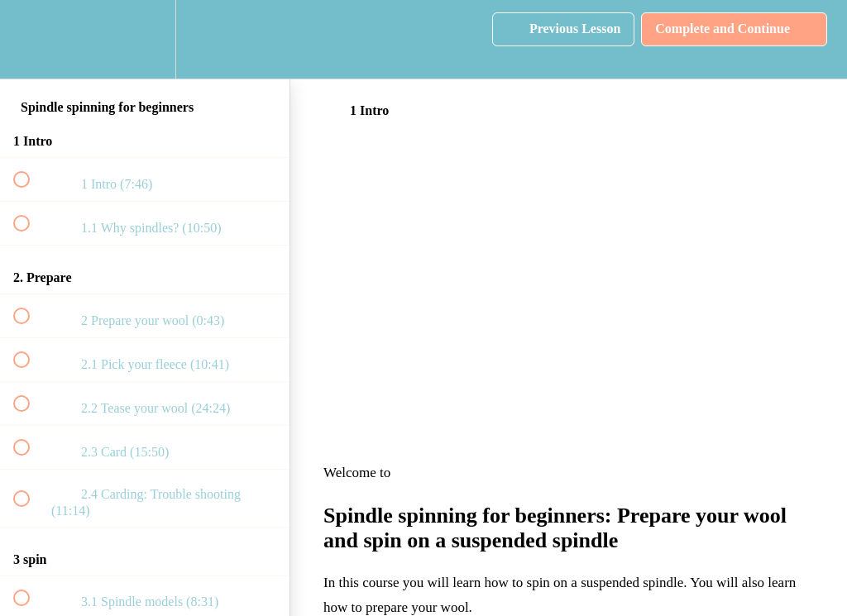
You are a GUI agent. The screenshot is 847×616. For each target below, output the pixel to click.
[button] (31, 39)
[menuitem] (145, 39)
